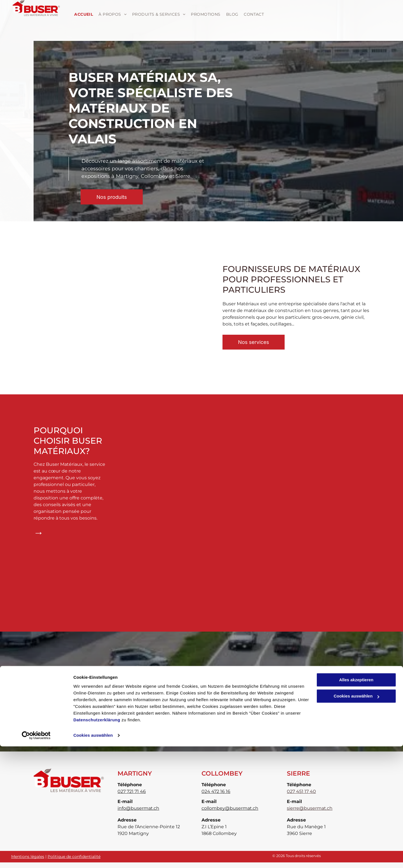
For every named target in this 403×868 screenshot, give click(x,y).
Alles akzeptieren (356, 801)
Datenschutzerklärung (97, 842)
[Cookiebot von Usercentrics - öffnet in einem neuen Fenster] (36, 857)
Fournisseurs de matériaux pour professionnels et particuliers (291, 279)
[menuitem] (83, 14)
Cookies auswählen (93, 857)
